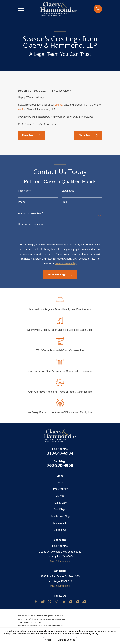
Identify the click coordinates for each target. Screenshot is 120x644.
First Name (24, 191)
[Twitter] (50, 602)
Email (65, 202)
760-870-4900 (60, 465)
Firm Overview (60, 489)
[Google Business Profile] (43, 602)
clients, (59, 105)
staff (20, 109)
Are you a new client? (30, 213)
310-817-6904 (60, 453)
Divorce (60, 496)
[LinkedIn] (63, 602)
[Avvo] (70, 602)
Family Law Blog (60, 516)
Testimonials (60, 523)
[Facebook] (36, 602)
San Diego (60, 509)
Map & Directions (60, 561)
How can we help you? (31, 224)
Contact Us (60, 530)
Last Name (68, 191)
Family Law (60, 503)
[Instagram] (56, 602)
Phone (22, 202)
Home (60, 482)
